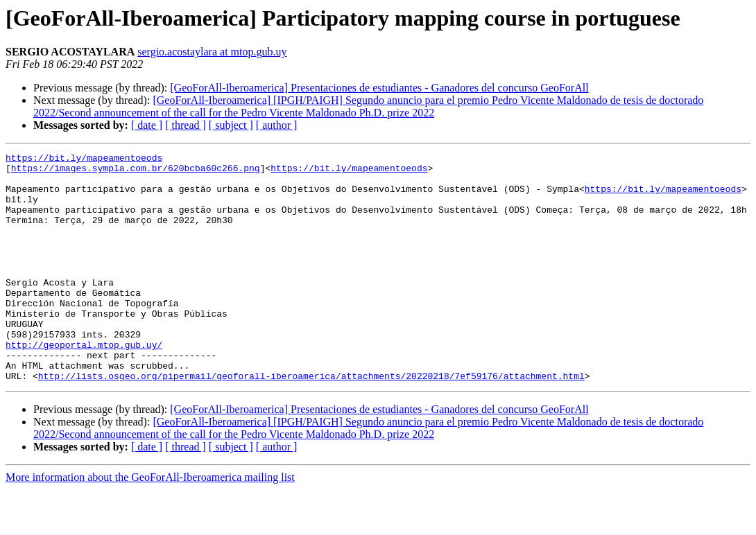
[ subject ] (231, 125)
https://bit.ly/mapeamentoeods (84, 159)
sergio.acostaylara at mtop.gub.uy (212, 52)
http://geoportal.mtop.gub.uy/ (84, 384)
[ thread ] (186, 125)
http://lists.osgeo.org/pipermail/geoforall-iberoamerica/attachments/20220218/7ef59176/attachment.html (311, 421)
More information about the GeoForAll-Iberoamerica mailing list (150, 523)
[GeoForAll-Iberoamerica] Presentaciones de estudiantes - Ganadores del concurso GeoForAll (379, 88)
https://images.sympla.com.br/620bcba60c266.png (136, 172)
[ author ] (277, 125)
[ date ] (147, 125)
